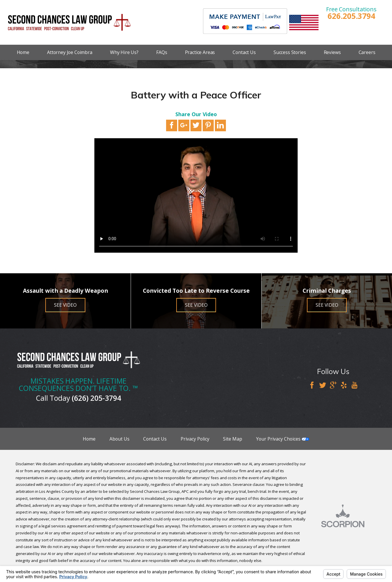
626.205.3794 (351, 16)
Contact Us (244, 52)
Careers (367, 52)
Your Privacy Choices (283, 439)
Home (23, 52)
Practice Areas (200, 52)
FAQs (162, 52)
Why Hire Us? (124, 52)
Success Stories (290, 52)
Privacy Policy (195, 439)
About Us (119, 439)
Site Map (233, 439)
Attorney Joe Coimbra (70, 52)
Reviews (332, 52)
